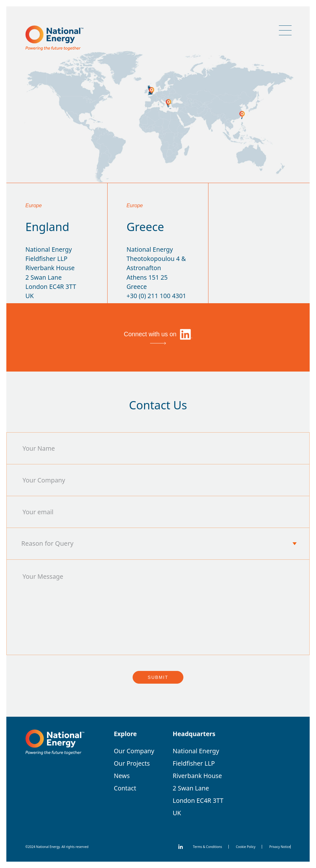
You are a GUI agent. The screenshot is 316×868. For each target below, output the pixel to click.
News (122, 776)
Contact (125, 788)
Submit (158, 677)
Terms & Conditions (207, 847)
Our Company (134, 751)
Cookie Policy (246, 847)
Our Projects (132, 763)
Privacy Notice (280, 847)
